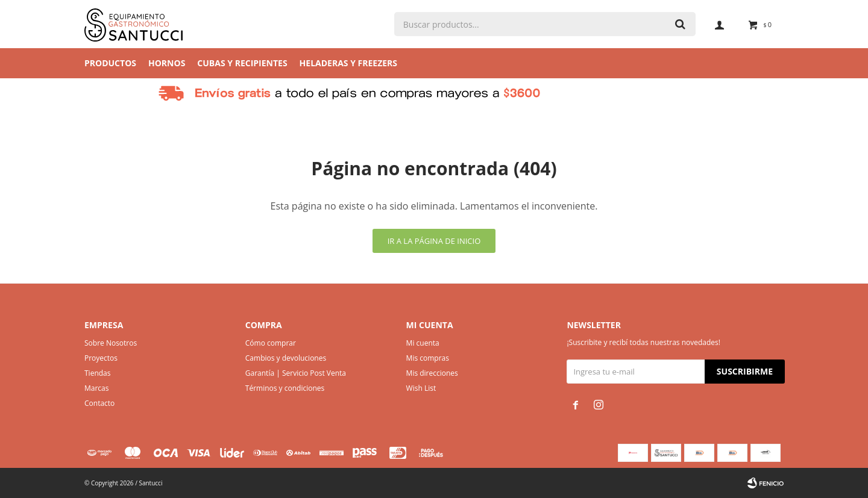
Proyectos (101, 358)
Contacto (99, 403)
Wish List (421, 388)
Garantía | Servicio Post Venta (296, 373)
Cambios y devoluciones (286, 358)
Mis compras (428, 358)
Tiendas (97, 373)
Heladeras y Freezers (348, 63)
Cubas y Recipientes (242, 63)
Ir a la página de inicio (434, 241)
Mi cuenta (423, 343)
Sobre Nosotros (111, 343)
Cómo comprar (271, 343)
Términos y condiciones (285, 388)
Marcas (97, 388)
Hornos (167, 63)
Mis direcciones (432, 373)
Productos (110, 63)
